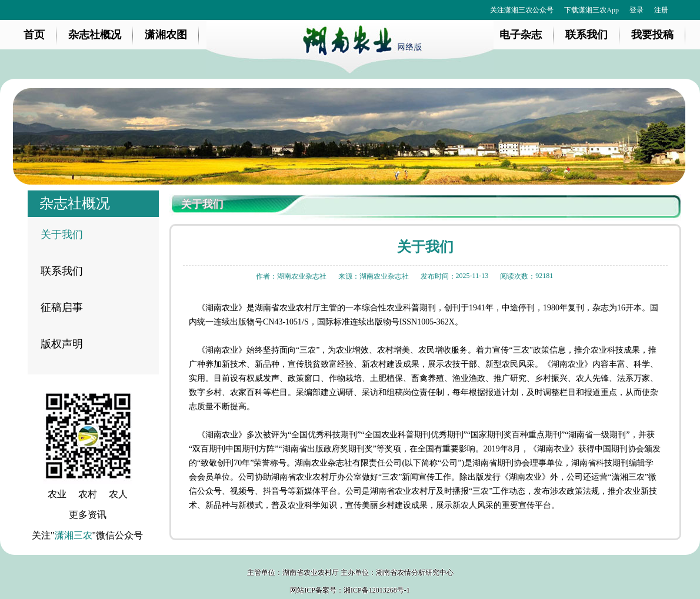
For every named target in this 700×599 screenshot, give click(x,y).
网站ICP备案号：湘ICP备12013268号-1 (350, 590)
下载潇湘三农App (591, 10)
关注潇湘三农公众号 (522, 10)
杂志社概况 (95, 35)
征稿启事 (62, 307)
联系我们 (586, 35)
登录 (636, 10)
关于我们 (62, 235)
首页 (34, 35)
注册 (661, 10)
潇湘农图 (166, 35)
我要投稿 (652, 35)
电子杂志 (521, 35)
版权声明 (62, 344)
